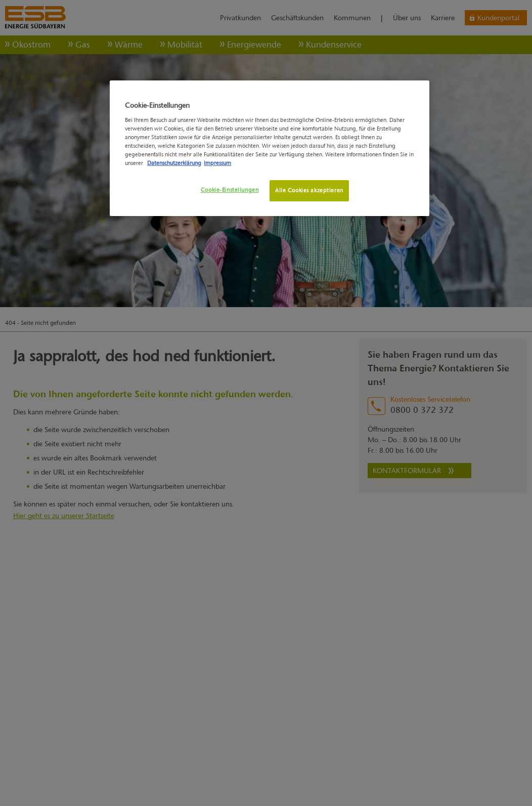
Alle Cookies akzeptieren (309, 190)
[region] (269, 148)
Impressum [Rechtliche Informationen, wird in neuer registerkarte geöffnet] (217, 163)
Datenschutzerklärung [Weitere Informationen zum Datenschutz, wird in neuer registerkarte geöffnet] (174, 163)
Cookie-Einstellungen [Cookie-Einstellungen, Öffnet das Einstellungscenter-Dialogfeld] (230, 190)
